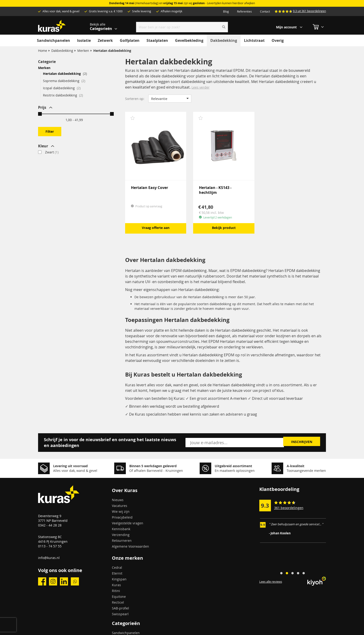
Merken (83, 51)
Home (43, 51)
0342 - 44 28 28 (50, 525)
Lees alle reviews (271, 582)
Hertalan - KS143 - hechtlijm (215, 190)
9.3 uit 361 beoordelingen (309, 11)
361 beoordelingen (289, 508)
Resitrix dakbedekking (63, 95)
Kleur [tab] (43, 146)
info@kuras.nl (49, 558)
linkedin (64, 581)
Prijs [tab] (42, 107)
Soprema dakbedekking (64, 81)
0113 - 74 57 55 (50, 546)
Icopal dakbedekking (62, 88)
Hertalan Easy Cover (149, 188)
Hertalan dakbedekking (65, 74)
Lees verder (201, 87)
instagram (53, 581)
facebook (42, 581)
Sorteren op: (135, 99)
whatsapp (75, 581)
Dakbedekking (62, 51)
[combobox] (182, 27)
